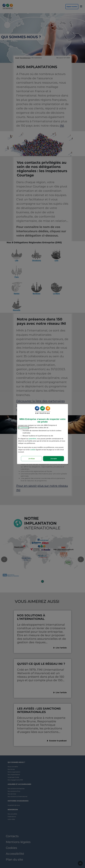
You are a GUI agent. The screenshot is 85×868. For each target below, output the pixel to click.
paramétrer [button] (32, 439)
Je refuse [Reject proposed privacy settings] (31, 459)
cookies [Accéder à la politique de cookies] (33, 450)
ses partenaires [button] (23, 428)
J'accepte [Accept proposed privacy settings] (54, 459)
